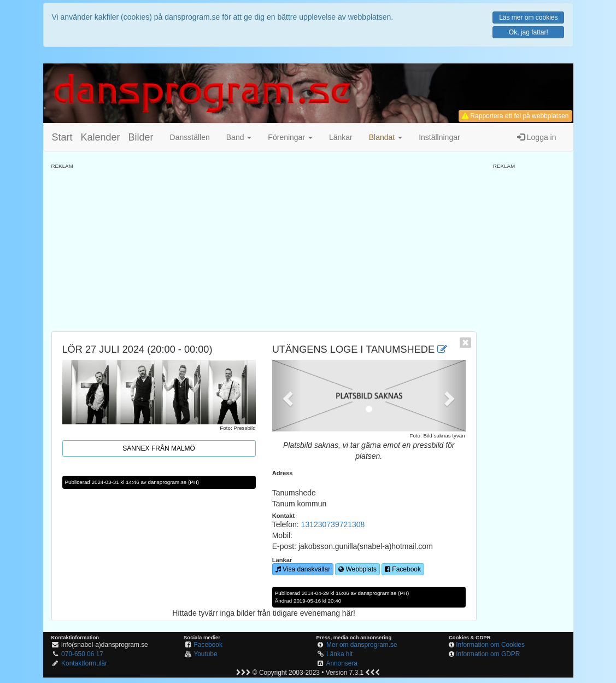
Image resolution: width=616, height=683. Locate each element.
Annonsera (342, 663)
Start (62, 137)
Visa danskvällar (303, 569)
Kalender (101, 137)
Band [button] (239, 137)
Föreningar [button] (290, 137)
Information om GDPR (488, 654)
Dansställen (190, 137)
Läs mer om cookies (528, 17)
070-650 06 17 (82, 654)
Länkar (341, 137)
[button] (386, 137)
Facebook (403, 569)
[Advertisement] (264, 247)
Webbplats (357, 569)
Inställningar (439, 137)
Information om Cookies (490, 645)
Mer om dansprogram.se (362, 645)
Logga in (537, 137)
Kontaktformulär (84, 663)
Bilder (141, 137)
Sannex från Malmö (159, 448)
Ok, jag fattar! (529, 32)
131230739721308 (333, 524)
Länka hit (339, 654)
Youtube (205, 654)
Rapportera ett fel (515, 116)
